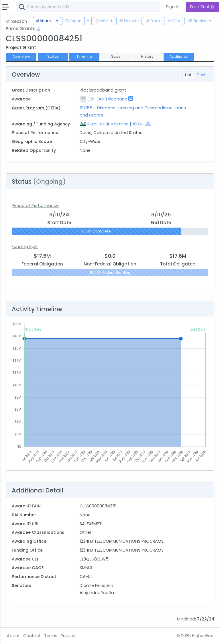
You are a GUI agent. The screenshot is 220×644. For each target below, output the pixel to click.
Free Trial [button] (202, 7)
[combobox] (102, 7)
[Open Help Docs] (39, 29)
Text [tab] (201, 75)
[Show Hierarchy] (148, 124)
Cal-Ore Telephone (107, 99)
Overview (21, 56)
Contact (32, 636)
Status (53, 56)
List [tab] (188, 75)
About (13, 636)
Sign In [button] (173, 7)
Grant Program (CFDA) (36, 108)
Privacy (68, 636)
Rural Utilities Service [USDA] (116, 124)
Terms (51, 636)
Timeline (84, 56)
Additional (179, 56)
